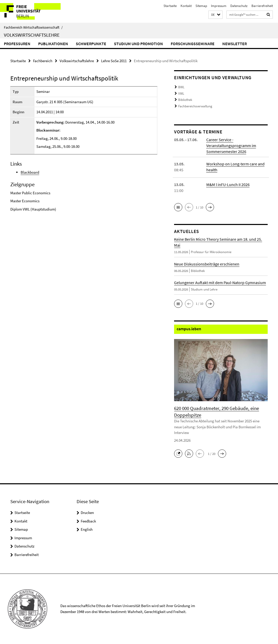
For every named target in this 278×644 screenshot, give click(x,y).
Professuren (17, 44)
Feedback (88, 521)
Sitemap (201, 6)
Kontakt (186, 6)
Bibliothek (185, 100)
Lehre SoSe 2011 (114, 61)
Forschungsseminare (193, 44)
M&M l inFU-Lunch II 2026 (228, 184)
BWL (181, 87)
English (87, 529)
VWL (181, 94)
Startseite (170, 6)
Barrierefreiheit (262, 6)
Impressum (219, 6)
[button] (215, 15)
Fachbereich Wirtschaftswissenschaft (33, 27)
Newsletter (235, 44)
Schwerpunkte (91, 44)
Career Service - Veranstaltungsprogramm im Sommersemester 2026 (231, 146)
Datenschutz (239, 6)
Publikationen (53, 44)
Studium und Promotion (138, 44)
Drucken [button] (87, 513)
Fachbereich (43, 61)
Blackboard (30, 172)
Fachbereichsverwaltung (195, 106)
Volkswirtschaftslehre (32, 35)
